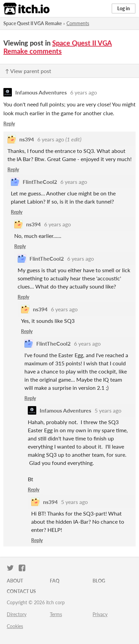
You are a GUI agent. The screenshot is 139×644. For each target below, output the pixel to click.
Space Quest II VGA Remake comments (58, 47)
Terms (56, 614)
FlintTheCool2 (40, 182)
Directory (17, 614)
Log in (124, 8)
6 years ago (84, 92)
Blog (99, 581)
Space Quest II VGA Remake (33, 23)
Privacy (100, 614)
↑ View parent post (28, 71)
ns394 (27, 139)
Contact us (21, 591)
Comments (78, 23)
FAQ (55, 581)
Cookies (15, 626)
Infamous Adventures (41, 92)
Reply (9, 124)
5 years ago (108, 410)
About (15, 581)
